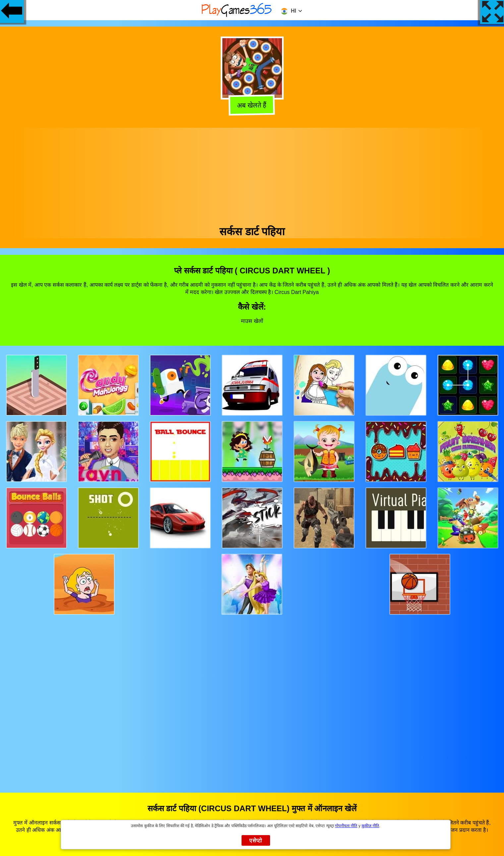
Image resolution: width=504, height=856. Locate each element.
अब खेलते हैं (253, 105)
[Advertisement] (252, 174)
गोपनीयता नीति (346, 826)
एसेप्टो (256, 841)
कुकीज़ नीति (370, 826)
